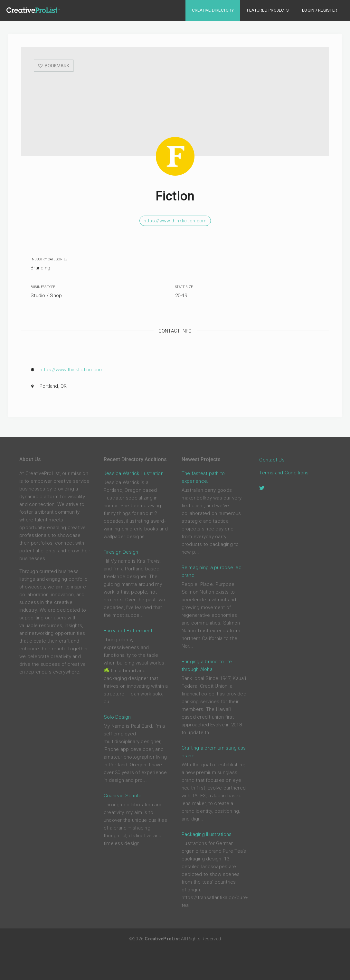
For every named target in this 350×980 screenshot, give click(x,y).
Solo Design (117, 717)
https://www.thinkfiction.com (175, 221)
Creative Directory (213, 10)
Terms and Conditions (284, 472)
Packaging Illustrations (207, 834)
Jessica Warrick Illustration (134, 473)
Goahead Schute (123, 796)
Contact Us (272, 460)
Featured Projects (268, 10)
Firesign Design (121, 552)
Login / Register (320, 10)
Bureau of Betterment (128, 631)
